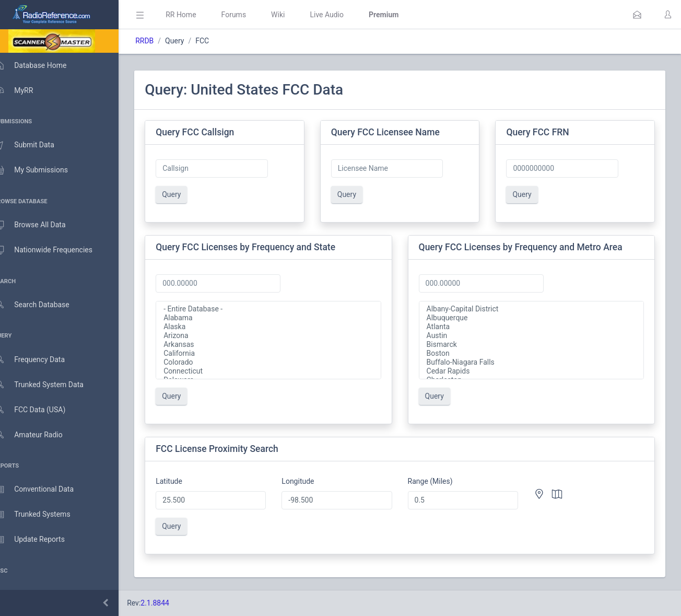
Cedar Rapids (535, 371)
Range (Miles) (438, 481)
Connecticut (280, 371)
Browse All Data (40, 225)
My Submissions (42, 170)
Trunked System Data (49, 385)
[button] (637, 15)
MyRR (24, 90)
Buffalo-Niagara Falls (535, 362)
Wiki (293, 15)
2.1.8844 (170, 603)
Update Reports (40, 540)
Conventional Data (44, 490)
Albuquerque (535, 318)
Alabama (280, 318)
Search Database (42, 305)
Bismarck (535, 345)
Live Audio (342, 15)
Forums (249, 15)
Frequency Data (40, 360)
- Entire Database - (280, 309)
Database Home (41, 65)
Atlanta (535, 327)
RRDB (160, 41)
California (280, 353)
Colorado (280, 362)
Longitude (309, 481)
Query (186, 194)
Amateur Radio (39, 435)
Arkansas (280, 345)
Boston (535, 353)
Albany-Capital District (535, 309)
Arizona (280, 336)
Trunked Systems (43, 515)
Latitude (184, 481)
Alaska (280, 327)
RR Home (196, 15)
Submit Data (35, 145)
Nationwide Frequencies (54, 250)
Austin (535, 336)
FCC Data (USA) (40, 410)
